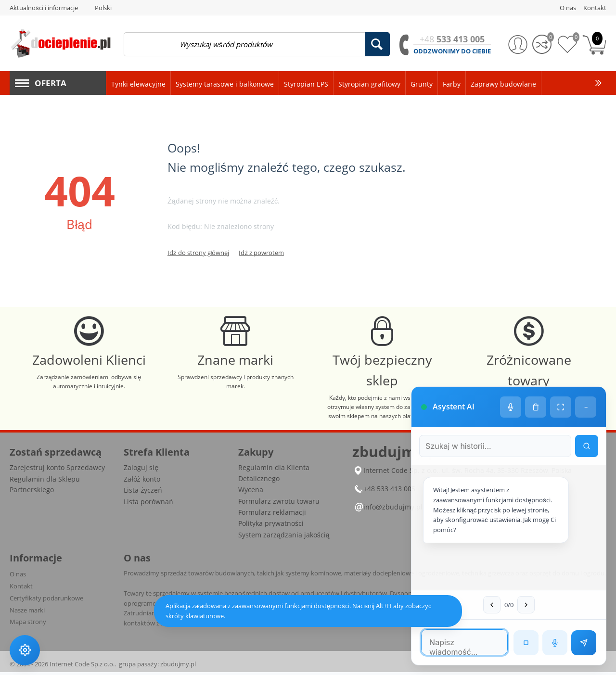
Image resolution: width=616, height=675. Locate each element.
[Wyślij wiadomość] (584, 643)
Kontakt (21, 589)
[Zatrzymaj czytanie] (526, 643)
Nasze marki (27, 613)
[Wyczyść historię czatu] (536, 397)
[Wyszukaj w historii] (587, 436)
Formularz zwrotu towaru (279, 504)
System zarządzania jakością (284, 538)
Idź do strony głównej (198, 253)
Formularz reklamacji (272, 515)
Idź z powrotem (261, 253)
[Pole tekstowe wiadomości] (461, 642)
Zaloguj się (141, 471)
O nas (18, 577)
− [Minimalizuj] (586, 397)
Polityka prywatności (271, 527)
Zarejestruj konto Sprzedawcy (57, 471)
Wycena (251, 493)
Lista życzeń (143, 493)
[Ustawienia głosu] (511, 397)
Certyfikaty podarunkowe (46, 601)
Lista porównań (148, 504)
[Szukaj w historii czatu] (492, 436)
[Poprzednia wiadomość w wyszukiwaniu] (488, 605)
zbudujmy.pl (178, 667)
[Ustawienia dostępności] (25, 650)
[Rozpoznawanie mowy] (555, 643)
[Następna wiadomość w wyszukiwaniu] (523, 605)
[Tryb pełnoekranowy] (561, 397)
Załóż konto (142, 482)
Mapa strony (28, 625)
